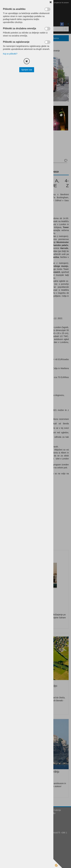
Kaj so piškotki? (10, 54)
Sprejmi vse (27, 70)
